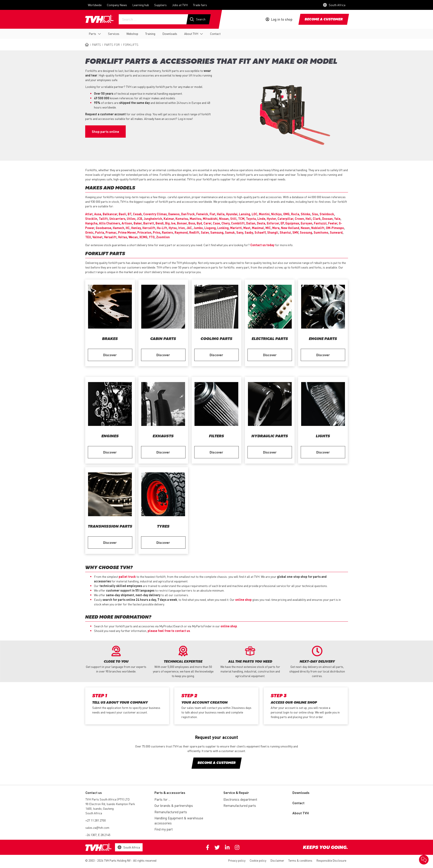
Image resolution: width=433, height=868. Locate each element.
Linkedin (227, 847)
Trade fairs (200, 5)
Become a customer (324, 20)
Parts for (112, 44)
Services (114, 34)
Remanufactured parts (171, 812)
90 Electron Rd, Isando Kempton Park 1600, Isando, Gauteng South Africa (110, 808)
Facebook (208, 847)
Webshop (132, 34)
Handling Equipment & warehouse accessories (179, 821)
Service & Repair (236, 793)
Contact (215, 34)
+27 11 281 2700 (96, 820)
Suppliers (160, 5)
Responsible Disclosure (331, 860)
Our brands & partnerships (174, 806)
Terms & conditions (300, 860)
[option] (116, 660)
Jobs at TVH (180, 5)
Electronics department (240, 799)
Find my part (163, 829)
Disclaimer (277, 860)
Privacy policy (237, 860)
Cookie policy (258, 860)
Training (150, 34)
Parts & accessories (170, 793)
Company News (117, 5)
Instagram (237, 847)
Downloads (170, 34)
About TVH (191, 34)
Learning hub (141, 5)
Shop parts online (105, 132)
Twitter (217, 847)
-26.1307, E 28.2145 (98, 835)
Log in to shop (282, 19)
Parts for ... (162, 799)
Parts (92, 34)
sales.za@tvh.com (97, 827)
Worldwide (95, 5)
